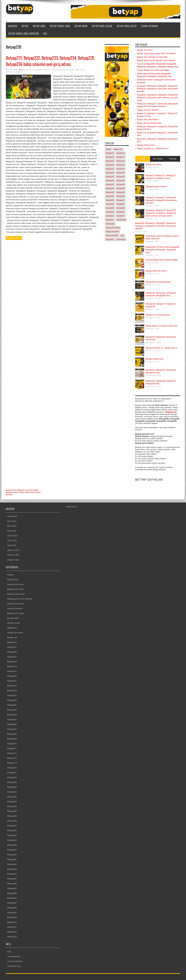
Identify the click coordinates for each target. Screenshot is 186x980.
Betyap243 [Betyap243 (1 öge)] (121, 184)
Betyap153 (12, 691)
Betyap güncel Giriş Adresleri (24, 34)
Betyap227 (12, 773)
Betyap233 (46, 70)
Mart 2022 (12, 531)
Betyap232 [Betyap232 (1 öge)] (110, 169)
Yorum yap (82, 70)
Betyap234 (54, 70)
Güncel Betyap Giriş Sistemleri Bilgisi (153, 70)
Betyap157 (12, 710)
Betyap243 (12, 840)
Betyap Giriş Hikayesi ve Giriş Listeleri (22, 490)
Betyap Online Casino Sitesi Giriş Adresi (23, 492)
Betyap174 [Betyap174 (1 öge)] (121, 153)
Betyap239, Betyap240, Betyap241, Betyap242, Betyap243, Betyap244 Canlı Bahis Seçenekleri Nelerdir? (158, 89)
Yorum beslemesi (15, 961)
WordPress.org (14, 966)
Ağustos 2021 (13, 550)
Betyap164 (12, 729)
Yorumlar (173, 159)
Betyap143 (12, 666)
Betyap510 (12, 917)
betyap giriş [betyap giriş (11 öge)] (110, 224)
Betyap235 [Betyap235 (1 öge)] (121, 173)
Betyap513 (12, 932)
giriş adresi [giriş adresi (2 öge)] (110, 239)
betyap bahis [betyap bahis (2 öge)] (121, 220)
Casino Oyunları (149, 26)
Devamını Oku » (14, 238)
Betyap (25, 26)
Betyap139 (12, 657)
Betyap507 (12, 903)
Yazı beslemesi (14, 956)
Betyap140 (12, 662)
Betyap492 (12, 864)
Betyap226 (12, 768)
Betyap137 (12, 647)
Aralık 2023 (12, 516)
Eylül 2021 (12, 545)
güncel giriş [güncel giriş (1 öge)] (121, 239)
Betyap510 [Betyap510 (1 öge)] (110, 212)
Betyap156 (12, 705)
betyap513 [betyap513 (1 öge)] (121, 216)
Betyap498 (12, 893)
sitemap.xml (71, 507)
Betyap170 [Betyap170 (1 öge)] (110, 153)
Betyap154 (12, 695)
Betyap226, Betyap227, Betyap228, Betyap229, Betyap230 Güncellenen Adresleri (161, 200)
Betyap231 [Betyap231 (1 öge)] (121, 165)
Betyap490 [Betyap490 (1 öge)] (110, 192)
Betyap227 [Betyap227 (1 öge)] (121, 157)
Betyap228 (12, 777)
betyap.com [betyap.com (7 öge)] (118, 149)
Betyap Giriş (39, 26)
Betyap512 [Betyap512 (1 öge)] (110, 216)
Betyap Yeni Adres (145, 50)
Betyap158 (12, 715)
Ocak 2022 (12, 540)
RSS (45, 34)
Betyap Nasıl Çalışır (102, 26)
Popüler (143, 159)
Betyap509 (12, 913)
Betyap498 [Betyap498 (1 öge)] (110, 204)
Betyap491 (12, 859)
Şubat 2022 (12, 536)
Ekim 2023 (12, 521)
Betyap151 (12, 681)
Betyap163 (12, 724)
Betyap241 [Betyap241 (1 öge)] (121, 181)
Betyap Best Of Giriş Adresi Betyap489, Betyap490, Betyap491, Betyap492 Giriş (163, 250)
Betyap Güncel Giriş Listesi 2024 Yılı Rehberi (157, 53)
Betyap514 (12, 937)
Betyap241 (12, 830)
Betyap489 (12, 850)
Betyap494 (12, 874)
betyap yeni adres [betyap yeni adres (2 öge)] (113, 232)
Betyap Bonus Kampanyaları (149, 123)
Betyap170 (12, 744)
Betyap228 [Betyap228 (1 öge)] (110, 161)
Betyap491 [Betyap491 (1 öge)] (121, 192)
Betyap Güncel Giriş (60, 26)
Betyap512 (12, 927)
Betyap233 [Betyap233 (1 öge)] (121, 169)
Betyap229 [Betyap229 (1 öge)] (121, 161)
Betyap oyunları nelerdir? (148, 110)
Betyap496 (12, 884)
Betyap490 (12, 855)
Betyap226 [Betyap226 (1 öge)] (110, 157)
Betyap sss (12, 628)
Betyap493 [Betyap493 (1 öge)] (121, 196)
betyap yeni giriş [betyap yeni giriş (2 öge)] (112, 235)
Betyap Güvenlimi (15, 608)
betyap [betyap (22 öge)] (108, 149)
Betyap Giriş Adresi (16, 584)
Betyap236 (71, 70)
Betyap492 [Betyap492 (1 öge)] (110, 196)
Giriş (9, 952)
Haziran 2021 (13, 560)
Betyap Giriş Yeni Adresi (147, 120)
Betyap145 (12, 676)
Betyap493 (12, 869)
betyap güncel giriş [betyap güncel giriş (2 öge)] (113, 228)
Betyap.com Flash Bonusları (158, 315)
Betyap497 (12, 888)
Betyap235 (63, 70)
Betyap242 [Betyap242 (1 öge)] (110, 184)
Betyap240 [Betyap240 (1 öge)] (110, 181)
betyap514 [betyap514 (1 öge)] (110, 220)
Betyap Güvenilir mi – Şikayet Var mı (153, 148)
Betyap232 (38, 70)
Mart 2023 (12, 526)
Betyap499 (12, 898)
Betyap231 (30, 70)
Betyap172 (12, 753)
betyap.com (12, 637)
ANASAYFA (13, 26)
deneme (9, 495)
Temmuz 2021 (14, 555)
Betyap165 (12, 734)
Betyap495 (12, 879)
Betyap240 (12, 826)
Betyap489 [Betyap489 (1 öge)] (121, 188)
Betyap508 (12, 908)
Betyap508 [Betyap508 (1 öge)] (110, 208)
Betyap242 (12, 835)
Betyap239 (12, 821)
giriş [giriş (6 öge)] (122, 235)
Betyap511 (12, 922)
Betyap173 (12, 758)
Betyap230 (12, 787)
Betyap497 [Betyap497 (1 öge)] (121, 200)
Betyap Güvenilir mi (16, 604)
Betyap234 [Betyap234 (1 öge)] (110, 173)
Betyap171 (12, 748)
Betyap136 (12, 642)
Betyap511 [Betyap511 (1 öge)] (121, 212)
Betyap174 (12, 763)
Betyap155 (12, 700)
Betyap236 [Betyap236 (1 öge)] (110, 177)
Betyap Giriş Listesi (127, 26)
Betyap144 (12, 671)
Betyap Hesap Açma (146, 145)
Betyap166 (12, 739)
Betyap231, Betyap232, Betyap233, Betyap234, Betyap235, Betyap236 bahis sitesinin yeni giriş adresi (50, 61)
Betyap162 (12, 719)
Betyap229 (12, 782)
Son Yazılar (158, 159)
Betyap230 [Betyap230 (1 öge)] (110, 165)
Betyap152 (12, 686)
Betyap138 (12, 652)
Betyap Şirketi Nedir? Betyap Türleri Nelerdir (156, 60)
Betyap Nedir (81, 26)
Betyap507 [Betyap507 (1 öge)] (121, 204)
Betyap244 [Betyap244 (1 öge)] (110, 188)
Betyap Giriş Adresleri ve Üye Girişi (152, 57)
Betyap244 (12, 845)
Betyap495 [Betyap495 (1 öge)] (110, 200)
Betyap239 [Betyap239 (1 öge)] (121, 177)
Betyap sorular (14, 623)
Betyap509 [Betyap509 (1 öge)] (121, 208)
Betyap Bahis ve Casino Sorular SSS (162, 326)
